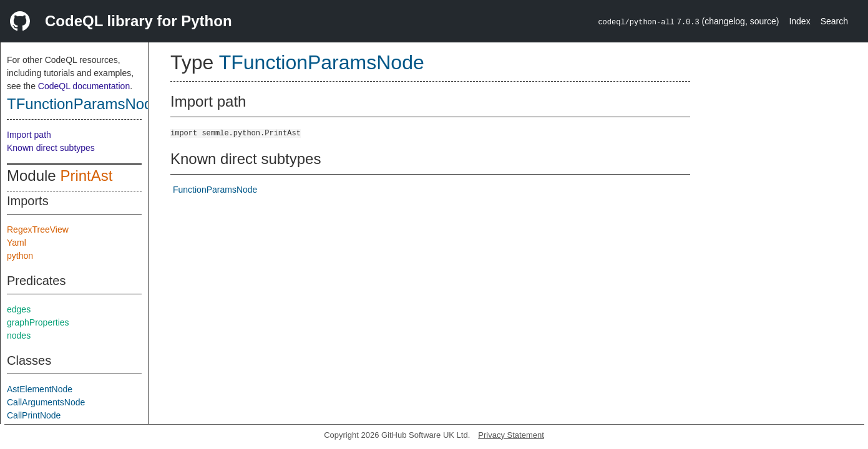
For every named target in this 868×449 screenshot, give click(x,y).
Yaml (17, 243)
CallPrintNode (34, 415)
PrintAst (86, 176)
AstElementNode (40, 389)
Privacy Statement (511, 435)
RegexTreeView (38, 229)
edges (19, 309)
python (20, 256)
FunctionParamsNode (215, 190)
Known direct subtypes (51, 148)
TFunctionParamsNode (84, 104)
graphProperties (38, 322)
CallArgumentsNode (46, 402)
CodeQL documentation (84, 86)
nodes (19, 336)
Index (799, 21)
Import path (29, 135)
